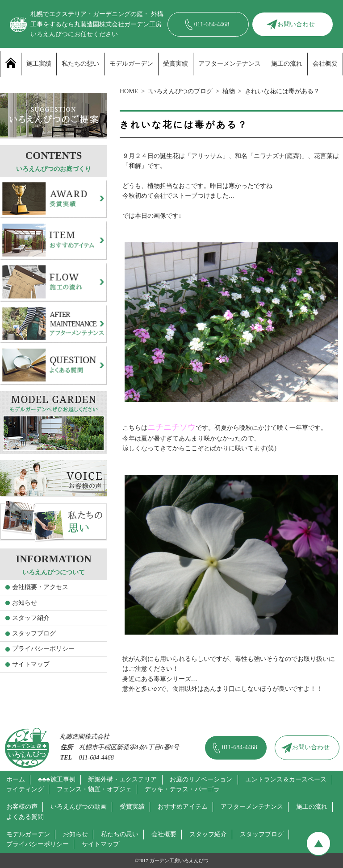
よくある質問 (25, 817)
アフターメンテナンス (230, 64)
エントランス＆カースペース (286, 779)
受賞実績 (176, 64)
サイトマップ (31, 664)
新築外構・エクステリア (122, 779)
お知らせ (25, 603)
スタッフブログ (34, 633)
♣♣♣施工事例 (57, 779)
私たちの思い (120, 834)
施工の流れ (287, 64)
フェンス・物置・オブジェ (94, 789)
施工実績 (39, 64)
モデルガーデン (131, 64)
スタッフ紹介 (31, 618)
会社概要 (325, 64)
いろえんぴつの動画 (79, 807)
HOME (129, 91)
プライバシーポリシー (43, 649)
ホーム (16, 779)
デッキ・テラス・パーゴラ (182, 789)
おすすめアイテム (183, 807)
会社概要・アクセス (40, 587)
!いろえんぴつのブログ (180, 91)
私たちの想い (80, 64)
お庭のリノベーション (201, 779)
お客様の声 (22, 807)
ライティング (25, 789)
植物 (229, 91)
